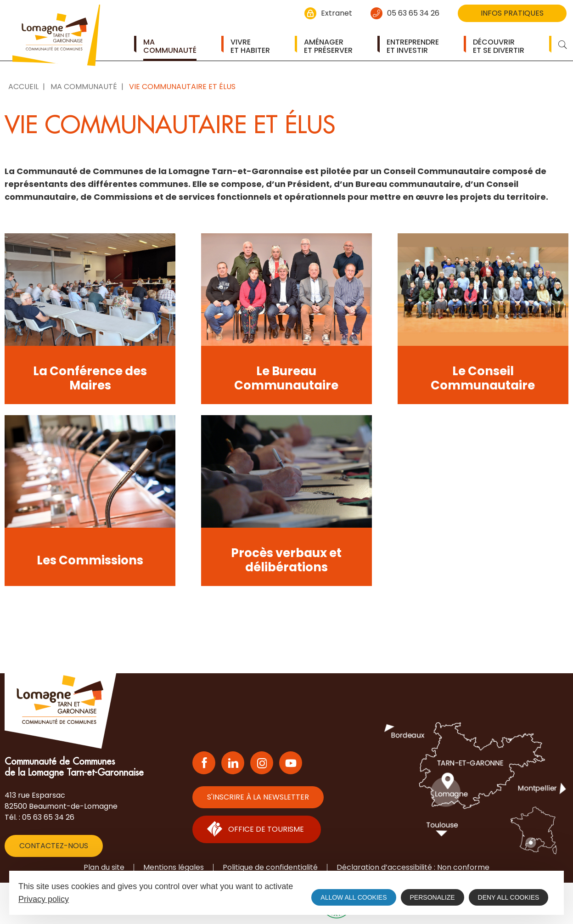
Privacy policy (44, 899)
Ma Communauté (84, 87)
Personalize (433, 897)
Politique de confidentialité (270, 867)
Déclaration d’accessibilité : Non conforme (413, 867)
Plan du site (104, 867)
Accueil (23, 87)
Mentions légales (174, 867)
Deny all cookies (509, 897)
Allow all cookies (354, 897)
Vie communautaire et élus (182, 87)
